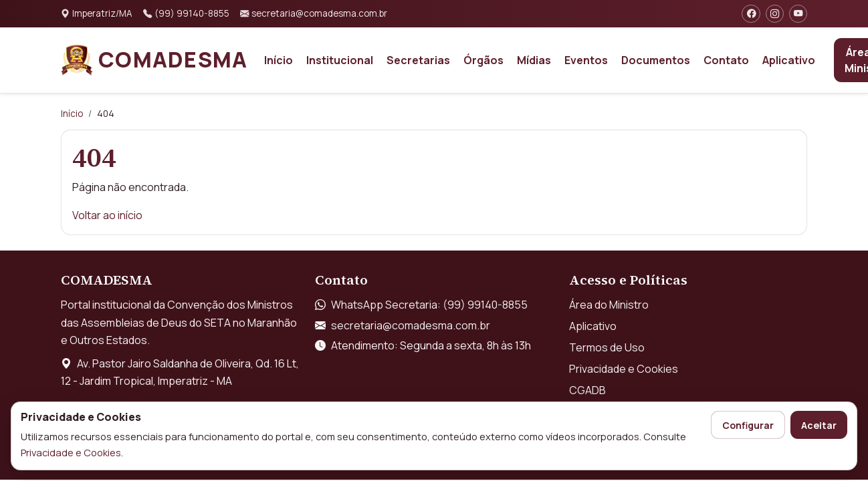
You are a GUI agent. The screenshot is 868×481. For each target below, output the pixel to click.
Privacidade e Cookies (71, 452)
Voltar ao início (107, 215)
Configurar (748, 425)
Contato (726, 60)
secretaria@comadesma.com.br (411, 325)
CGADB (587, 390)
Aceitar (819, 425)
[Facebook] (751, 14)
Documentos (656, 60)
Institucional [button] (340, 60)
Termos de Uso (607, 347)
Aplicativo (789, 60)
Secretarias (418, 60)
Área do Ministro (609, 305)
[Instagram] (775, 14)
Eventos (586, 60)
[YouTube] (798, 14)
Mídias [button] (534, 60)
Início (279, 60)
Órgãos (483, 60)
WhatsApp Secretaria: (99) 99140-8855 (429, 305)
